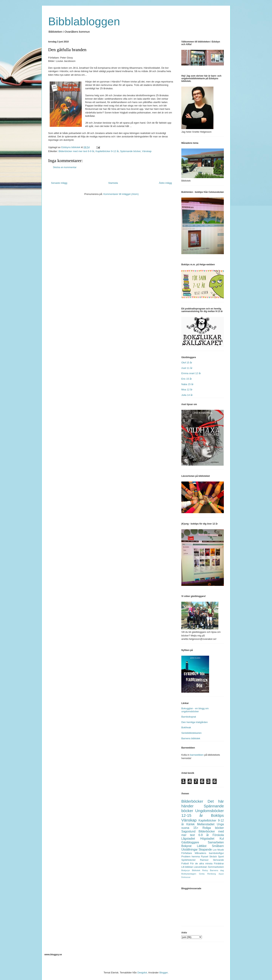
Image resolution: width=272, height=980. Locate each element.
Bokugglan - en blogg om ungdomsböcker (195, 710)
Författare (187, 853)
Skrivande (218, 860)
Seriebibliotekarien (191, 733)
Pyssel (205, 857)
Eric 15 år (187, 379)
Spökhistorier (189, 860)
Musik (221, 850)
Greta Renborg (207, 874)
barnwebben (197, 755)
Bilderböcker (192, 801)
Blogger (164, 973)
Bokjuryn (186, 870)
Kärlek (190, 824)
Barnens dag (217, 870)
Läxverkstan (200, 867)
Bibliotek (196, 870)
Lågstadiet (188, 839)
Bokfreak (186, 727)
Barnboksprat (189, 717)
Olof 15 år (187, 363)
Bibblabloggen (84, 21)
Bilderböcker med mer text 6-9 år (76, 151)
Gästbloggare (190, 842)
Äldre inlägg (165, 183)
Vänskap (147, 151)
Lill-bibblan (187, 867)
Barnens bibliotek (191, 738)
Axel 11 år (187, 368)
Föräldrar (219, 863)
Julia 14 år (187, 395)
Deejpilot (142, 973)
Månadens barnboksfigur (209, 853)
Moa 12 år (187, 390)
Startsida (113, 183)
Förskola (218, 835)
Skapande (205, 850)
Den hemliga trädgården (194, 722)
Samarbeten (216, 842)
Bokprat (186, 846)
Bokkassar (186, 877)
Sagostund (188, 831)
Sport (221, 857)
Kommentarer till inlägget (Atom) (121, 194)
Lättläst (202, 846)
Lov (215, 850)
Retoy (205, 870)
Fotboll (185, 863)
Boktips (217, 815)
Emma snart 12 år (191, 373)
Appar (221, 874)
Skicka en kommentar (65, 167)
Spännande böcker (130, 151)
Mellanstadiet (206, 824)
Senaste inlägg (59, 183)
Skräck (213, 857)
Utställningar (190, 850)
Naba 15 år (187, 384)
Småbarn (218, 846)
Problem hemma (191, 857)
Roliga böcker (213, 828)
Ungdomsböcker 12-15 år (203, 813)
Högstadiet (207, 839)
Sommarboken (216, 867)
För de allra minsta (201, 863)
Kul (222, 839)
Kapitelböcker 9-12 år (107, 151)
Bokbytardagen (189, 874)
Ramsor (204, 860)
